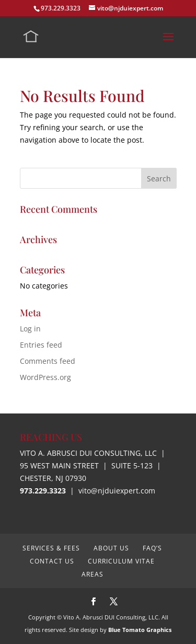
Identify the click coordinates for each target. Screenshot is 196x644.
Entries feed (41, 345)
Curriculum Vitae (121, 561)
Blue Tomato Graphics (140, 630)
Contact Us (52, 561)
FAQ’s (152, 548)
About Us (111, 548)
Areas (93, 574)
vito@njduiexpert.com (117, 491)
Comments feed (48, 361)
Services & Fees (51, 548)
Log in (30, 329)
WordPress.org (45, 377)
